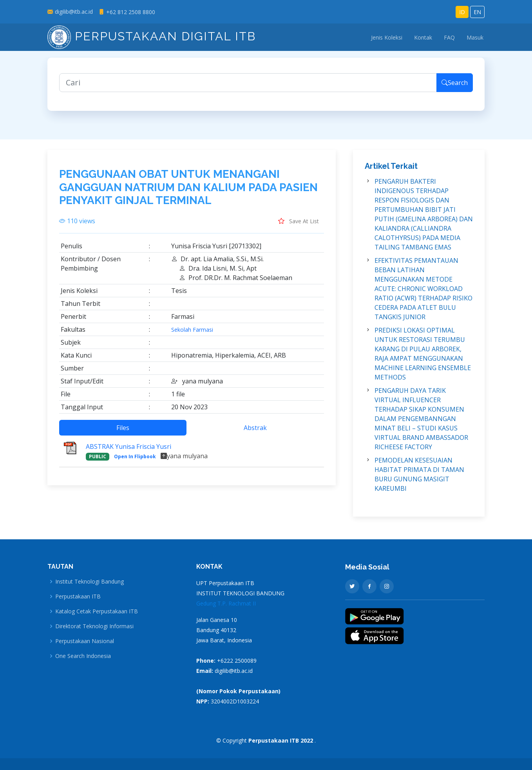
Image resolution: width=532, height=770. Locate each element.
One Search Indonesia (83, 656)
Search (455, 87)
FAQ (449, 37)
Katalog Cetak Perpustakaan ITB (97, 611)
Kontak (423, 37)
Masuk (475, 37)
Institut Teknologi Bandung (90, 582)
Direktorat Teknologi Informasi (94, 626)
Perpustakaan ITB (78, 596)
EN (477, 12)
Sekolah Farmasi (192, 334)
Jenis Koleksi (387, 37)
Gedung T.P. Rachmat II (226, 603)
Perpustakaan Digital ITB (152, 36)
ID (462, 12)
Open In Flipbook (135, 461)
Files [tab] (123, 432)
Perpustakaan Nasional (85, 641)
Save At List (299, 225)
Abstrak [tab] (255, 432)
